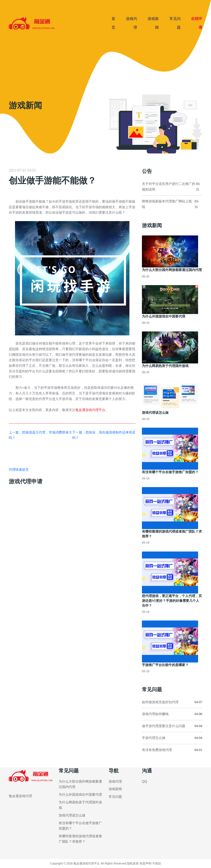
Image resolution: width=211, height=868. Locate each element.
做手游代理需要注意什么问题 (164, 726)
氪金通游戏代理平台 (90, 410)
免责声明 (145, 863)
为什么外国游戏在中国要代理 (164, 316)
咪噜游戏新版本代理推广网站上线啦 (167, 204)
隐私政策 (133, 863)
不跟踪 (157, 863)
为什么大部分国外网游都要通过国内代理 (172, 270)
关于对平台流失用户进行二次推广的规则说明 (169, 187)
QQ (145, 781)
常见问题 (115, 797)
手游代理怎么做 (154, 738)
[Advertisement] (105, 63)
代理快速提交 (19, 470)
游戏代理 (115, 781)
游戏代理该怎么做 (155, 412)
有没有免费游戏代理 (157, 750)
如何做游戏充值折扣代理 (160, 702)
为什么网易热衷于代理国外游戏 (165, 366)
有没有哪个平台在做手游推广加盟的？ (170, 472)
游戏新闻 (115, 789)
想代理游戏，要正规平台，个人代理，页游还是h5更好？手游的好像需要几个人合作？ (172, 601)
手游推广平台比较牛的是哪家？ (165, 665)
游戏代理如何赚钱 (155, 714)
